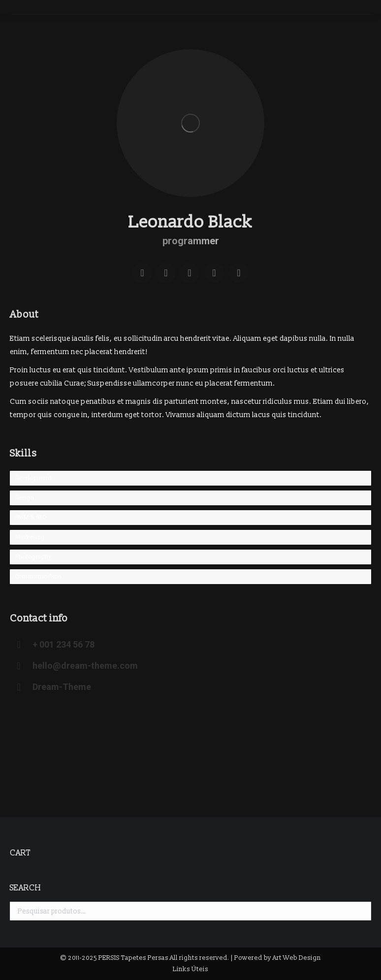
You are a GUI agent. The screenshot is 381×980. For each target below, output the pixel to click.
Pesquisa (361, 911)
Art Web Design (297, 958)
